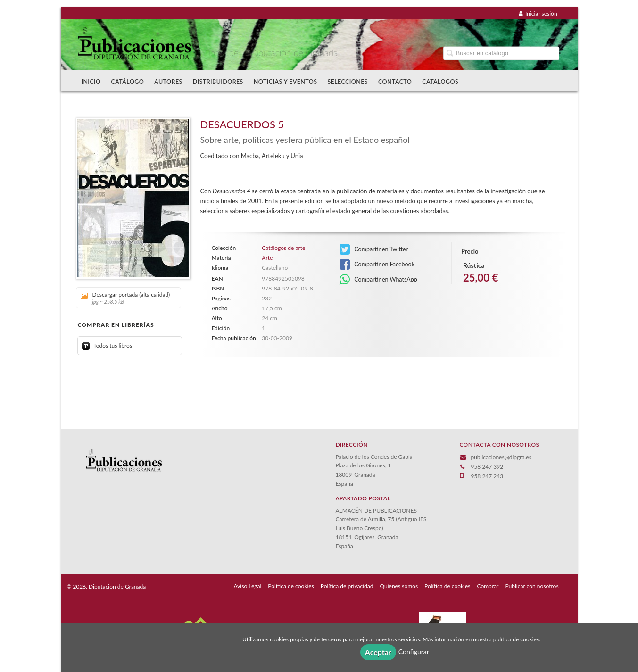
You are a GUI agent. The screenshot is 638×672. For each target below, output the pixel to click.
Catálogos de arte (283, 248)
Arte (267, 258)
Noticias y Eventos (286, 82)
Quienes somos (399, 586)
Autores (168, 82)
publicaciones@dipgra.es (501, 457)
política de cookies (516, 639)
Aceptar (378, 652)
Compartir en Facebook (377, 265)
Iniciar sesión (538, 13)
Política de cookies (291, 586)
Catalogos (440, 82)
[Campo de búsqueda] (501, 53)
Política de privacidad (347, 586)
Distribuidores (218, 82)
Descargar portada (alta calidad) (125, 298)
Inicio (91, 82)
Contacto (395, 82)
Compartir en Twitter (374, 249)
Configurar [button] (414, 651)
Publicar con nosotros (532, 586)
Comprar (488, 586)
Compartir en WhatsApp (378, 280)
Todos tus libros (107, 345)
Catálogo (128, 82)
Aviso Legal (247, 586)
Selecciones (348, 82)
